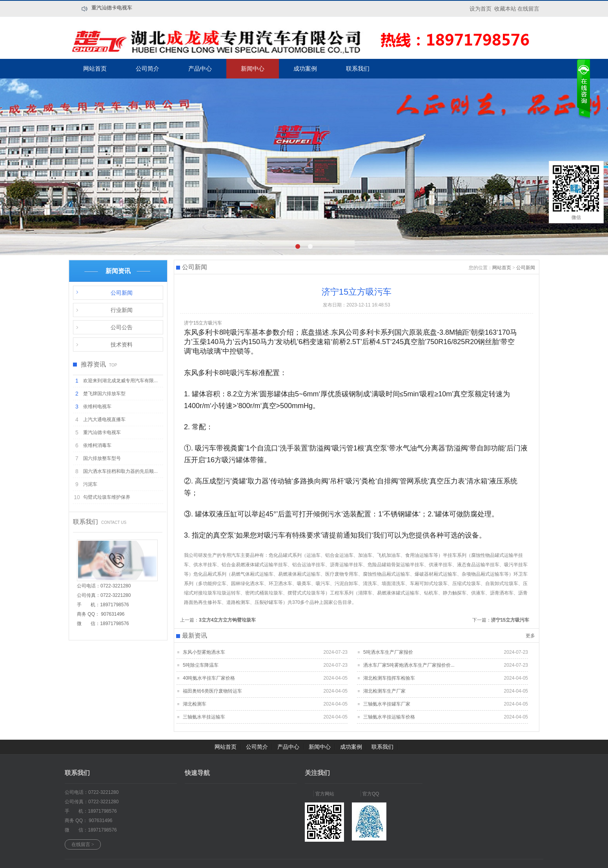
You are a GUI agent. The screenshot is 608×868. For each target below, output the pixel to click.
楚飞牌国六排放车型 (104, 394)
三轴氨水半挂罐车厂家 (387, 704)
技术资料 (122, 345)
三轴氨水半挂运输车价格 (389, 717)
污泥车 (90, 484)
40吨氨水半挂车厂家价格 (209, 678)
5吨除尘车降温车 (201, 665)
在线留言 (528, 9)
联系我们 (358, 69)
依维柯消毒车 (97, 445)
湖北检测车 (195, 704)
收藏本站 (505, 9)
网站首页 (95, 69)
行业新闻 (122, 310)
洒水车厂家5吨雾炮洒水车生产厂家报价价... (409, 665)
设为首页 (481, 9)
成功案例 (305, 69)
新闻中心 (253, 69)
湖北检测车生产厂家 (384, 691)
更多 (530, 636)
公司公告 (122, 327)
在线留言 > (83, 844)
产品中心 (200, 69)
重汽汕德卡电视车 (112, 8)
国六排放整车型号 (102, 458)
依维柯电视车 (97, 407)
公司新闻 (122, 293)
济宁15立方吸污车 (510, 620)
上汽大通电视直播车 (104, 419)
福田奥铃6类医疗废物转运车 (212, 691)
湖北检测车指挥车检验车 (389, 678)
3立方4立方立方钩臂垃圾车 (227, 620)
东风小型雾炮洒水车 (204, 652)
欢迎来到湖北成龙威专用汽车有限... (120, 381)
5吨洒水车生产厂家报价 (388, 652)
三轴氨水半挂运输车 (204, 717)
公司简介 (147, 69)
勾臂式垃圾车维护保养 (107, 497)
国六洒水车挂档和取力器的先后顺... (120, 471)
